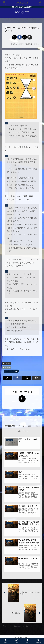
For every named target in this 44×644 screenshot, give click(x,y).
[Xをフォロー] (22, 399)
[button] (30, 37)
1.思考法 (6, 363)
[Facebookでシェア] (19, 37)
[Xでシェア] (14, 37)
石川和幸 (7, 368)
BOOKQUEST (22, 3)
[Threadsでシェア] (25, 37)
